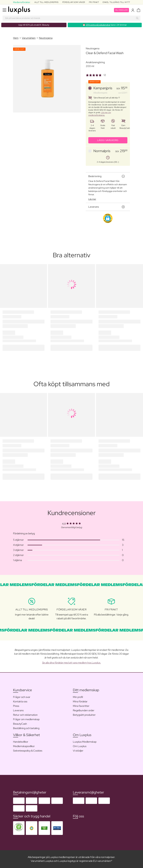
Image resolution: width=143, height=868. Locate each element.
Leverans (18, 710)
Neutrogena (46, 38)
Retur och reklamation (25, 715)
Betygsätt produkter (84, 715)
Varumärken (29, 38)
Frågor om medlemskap (26, 719)
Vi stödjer (78, 751)
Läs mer (92, 199)
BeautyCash (20, 724)
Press (16, 706)
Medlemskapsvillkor (24, 746)
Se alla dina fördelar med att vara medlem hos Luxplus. (71, 663)
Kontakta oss (20, 701)
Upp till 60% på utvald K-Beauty (34, 25)
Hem (16, 38)
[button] (108, 218)
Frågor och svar (22, 697)
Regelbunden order (84, 710)
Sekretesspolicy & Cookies (28, 751)
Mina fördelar (80, 701)
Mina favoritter (81, 706)
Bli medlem (121, 10)
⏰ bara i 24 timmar (105, 25)
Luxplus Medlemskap (85, 742)
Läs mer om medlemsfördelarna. (100, 114)
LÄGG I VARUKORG (108, 140)
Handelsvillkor (21, 742)
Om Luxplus (80, 746)
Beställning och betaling (26, 728)
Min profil (78, 697)
